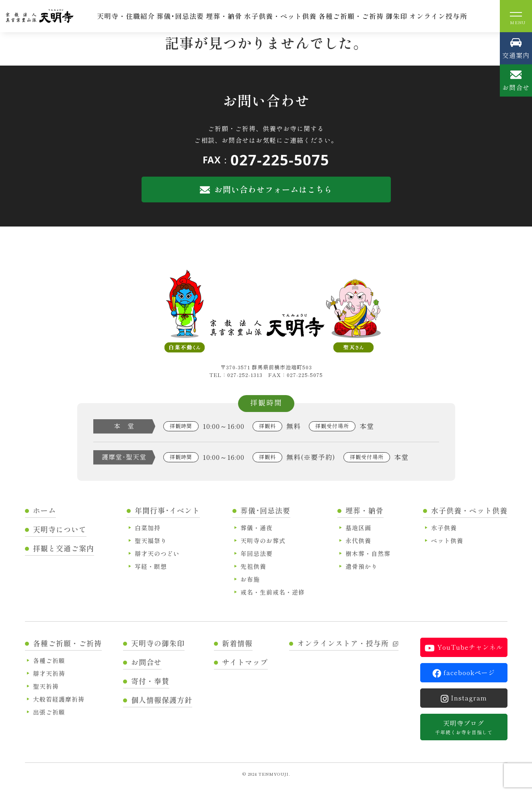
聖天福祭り (151, 541)
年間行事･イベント (167, 510)
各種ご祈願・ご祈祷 (351, 16)
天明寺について (60, 529)
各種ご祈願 (49, 660)
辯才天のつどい (157, 553)
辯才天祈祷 (49, 673)
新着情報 (237, 643)
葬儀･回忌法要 (180, 16)
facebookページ (464, 673)
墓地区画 (358, 528)
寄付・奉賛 (150, 681)
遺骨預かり (362, 566)
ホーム (44, 510)
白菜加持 (148, 528)
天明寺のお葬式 (263, 541)
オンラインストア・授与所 (348, 643)
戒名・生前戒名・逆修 (273, 592)
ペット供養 (447, 541)
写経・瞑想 (151, 566)
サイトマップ (245, 662)
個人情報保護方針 (162, 700)
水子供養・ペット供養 (280, 16)
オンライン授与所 (438, 16)
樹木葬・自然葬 (368, 553)
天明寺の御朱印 (158, 643)
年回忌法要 (257, 553)
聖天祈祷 (46, 686)
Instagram (464, 698)
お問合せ (146, 662)
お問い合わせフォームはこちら (266, 189)
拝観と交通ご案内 (64, 548)
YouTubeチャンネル (464, 647)
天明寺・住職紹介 (126, 16)
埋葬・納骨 (224, 16)
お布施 (250, 579)
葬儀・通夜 (257, 528)
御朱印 (396, 16)
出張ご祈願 (49, 712)
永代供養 (358, 541)
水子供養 (444, 528)
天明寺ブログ (464, 727)
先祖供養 (253, 566)
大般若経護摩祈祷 (59, 699)
